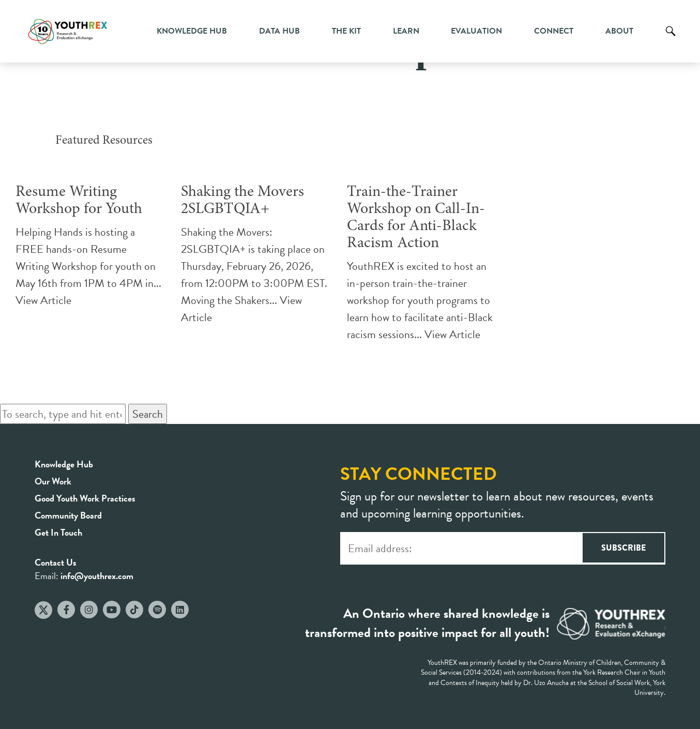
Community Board (68, 515)
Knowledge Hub (192, 31)
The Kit (346, 31)
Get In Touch (58, 532)
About (619, 31)
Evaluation (476, 31)
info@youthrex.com (97, 576)
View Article (43, 300)
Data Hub (279, 31)
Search (671, 39)
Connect (554, 31)
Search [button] (148, 414)
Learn (406, 31)
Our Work (53, 481)
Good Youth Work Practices (85, 498)
